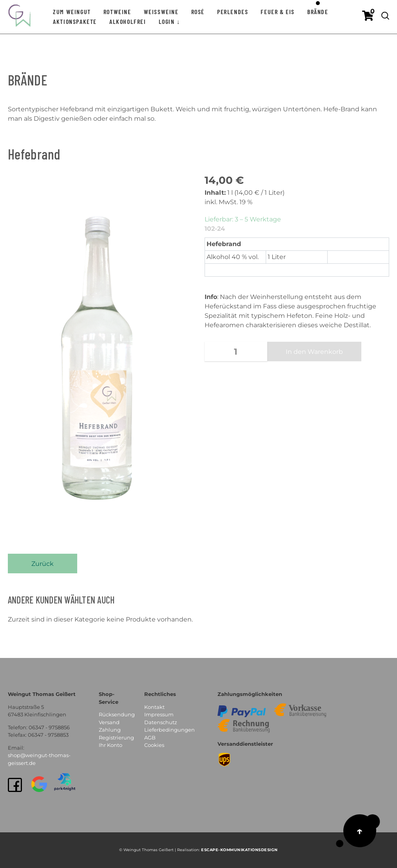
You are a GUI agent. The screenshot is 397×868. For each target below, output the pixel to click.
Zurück (43, 564)
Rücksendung (117, 714)
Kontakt (154, 707)
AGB (150, 738)
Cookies (154, 745)
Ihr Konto (111, 745)
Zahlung (110, 730)
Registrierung (116, 738)
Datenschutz (161, 722)
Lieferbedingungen (169, 730)
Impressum (159, 714)
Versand (109, 722)
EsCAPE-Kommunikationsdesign (239, 850)
